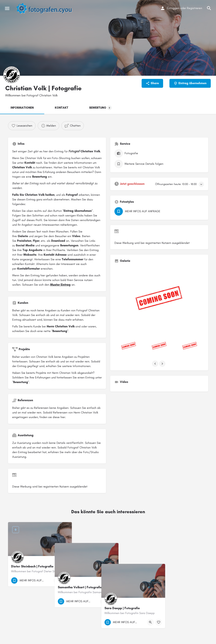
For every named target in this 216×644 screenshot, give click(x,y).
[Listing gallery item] (129, 346)
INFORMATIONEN (22, 108)
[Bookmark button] (65, 581)
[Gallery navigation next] (163, 364)
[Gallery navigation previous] (156, 364)
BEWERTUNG (100, 108)
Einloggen (173, 8)
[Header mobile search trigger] (209, 8)
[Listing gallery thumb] (159, 300)
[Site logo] (46, 8)
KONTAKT (62, 108)
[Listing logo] (12, 75)
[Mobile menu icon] (7, 8)
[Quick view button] (57, 581)
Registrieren (195, 8)
